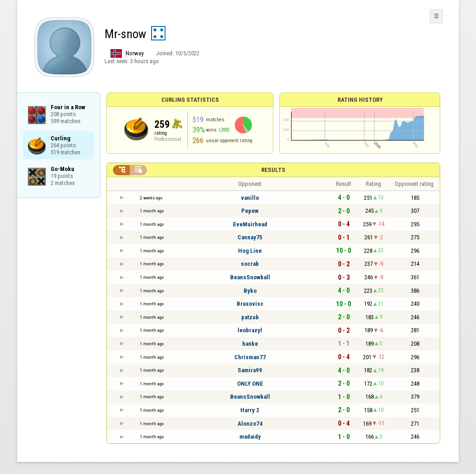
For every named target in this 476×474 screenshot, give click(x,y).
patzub (250, 317)
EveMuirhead (250, 224)
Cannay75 (250, 237)
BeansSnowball (250, 277)
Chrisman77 (250, 357)
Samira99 (250, 370)
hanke (250, 344)
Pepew (250, 211)
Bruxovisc (250, 304)
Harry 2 (250, 410)
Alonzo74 (250, 424)
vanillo (250, 198)
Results (273, 170)
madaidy (250, 437)
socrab (250, 264)
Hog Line (250, 251)
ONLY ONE (250, 384)
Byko (250, 291)
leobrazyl (250, 330)
